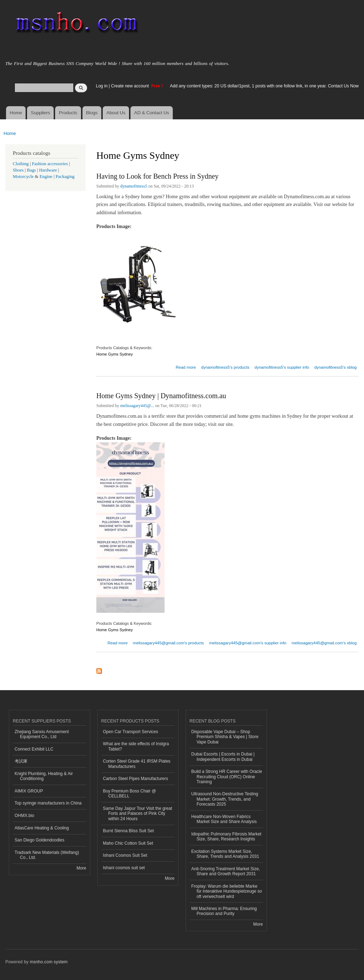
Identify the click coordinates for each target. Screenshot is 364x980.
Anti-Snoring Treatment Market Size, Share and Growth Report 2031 (226, 871)
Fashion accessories (50, 164)
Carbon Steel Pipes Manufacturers (136, 779)
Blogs (92, 113)
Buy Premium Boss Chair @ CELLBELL (130, 794)
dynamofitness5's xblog (335, 367)
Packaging (65, 177)
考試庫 (21, 761)
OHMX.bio (24, 816)
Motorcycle (23, 177)
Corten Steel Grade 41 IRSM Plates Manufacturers (137, 764)
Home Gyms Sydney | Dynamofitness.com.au (161, 396)
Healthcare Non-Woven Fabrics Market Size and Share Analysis (224, 819)
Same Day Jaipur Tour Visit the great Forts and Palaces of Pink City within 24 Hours (138, 814)
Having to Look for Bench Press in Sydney (157, 176)
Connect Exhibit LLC (34, 749)
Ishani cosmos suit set (124, 868)
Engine (46, 177)
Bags (32, 170)
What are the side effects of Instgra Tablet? (136, 746)
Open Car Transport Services (131, 732)
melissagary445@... (137, 406)
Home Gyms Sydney (115, 354)
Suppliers (41, 113)
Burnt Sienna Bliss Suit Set (129, 831)
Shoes (18, 170)
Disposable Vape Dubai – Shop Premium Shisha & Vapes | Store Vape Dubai (225, 737)
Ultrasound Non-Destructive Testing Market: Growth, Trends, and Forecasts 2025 (225, 799)
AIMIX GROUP (29, 791)
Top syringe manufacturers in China (48, 803)
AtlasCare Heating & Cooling (42, 828)
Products (68, 113)
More (81, 868)
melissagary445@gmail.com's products (168, 643)
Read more (186, 366)
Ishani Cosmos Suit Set (125, 855)
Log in (102, 86)
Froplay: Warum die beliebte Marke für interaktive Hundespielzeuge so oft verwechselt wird (227, 891)
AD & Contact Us (152, 113)
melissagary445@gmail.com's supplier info (248, 643)
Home (16, 113)
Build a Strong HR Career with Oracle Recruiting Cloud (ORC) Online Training (227, 777)
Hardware (48, 170)
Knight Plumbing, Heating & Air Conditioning (44, 776)
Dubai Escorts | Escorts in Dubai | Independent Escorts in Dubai (223, 757)
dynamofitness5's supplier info (282, 367)
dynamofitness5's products (225, 367)
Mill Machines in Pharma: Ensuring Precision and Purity (224, 911)
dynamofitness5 (134, 186)
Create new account (130, 86)
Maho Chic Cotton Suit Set (128, 843)
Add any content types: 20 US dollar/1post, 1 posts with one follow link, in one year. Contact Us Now (264, 86)
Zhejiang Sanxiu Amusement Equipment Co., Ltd (42, 734)
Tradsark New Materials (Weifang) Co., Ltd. (47, 855)
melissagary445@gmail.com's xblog (324, 643)
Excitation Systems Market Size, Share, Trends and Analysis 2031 (225, 854)
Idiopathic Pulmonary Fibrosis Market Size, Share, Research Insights (226, 836)
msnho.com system (49, 962)
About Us (116, 113)
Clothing (21, 164)
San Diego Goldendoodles (39, 840)
